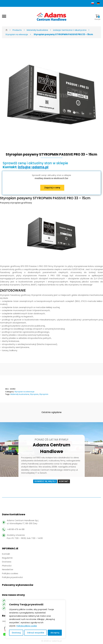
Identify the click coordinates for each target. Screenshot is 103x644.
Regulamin (7, 558)
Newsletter (8, 569)
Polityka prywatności (12, 577)
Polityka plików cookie (27, 626)
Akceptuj (55, 633)
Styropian (34, 394)
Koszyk (97, 17)
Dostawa (7, 562)
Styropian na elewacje (24, 392)
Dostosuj (16, 633)
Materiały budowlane (20, 394)
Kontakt (64, 481)
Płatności (7, 566)
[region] (35, 619)
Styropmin (44, 394)
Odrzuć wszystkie (36, 633)
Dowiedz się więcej (45, 481)
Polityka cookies (10, 573)
